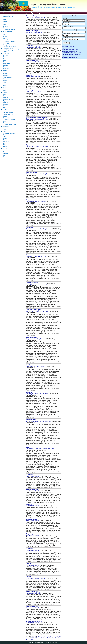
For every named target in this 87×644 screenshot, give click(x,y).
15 (54, 636)
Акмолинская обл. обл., (33, 61)
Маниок (5, 81)
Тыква (4, 130)
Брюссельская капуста (9, 30)
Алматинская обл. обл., (34, 535)
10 (45, 636)
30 (47, 638)
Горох (4, 35)
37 (27, 639)
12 (48, 636)
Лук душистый (7, 64)
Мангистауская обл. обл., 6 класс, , (40, 448)
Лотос (4, 60)
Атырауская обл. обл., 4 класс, (36, 338)
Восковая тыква (7, 33)
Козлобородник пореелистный (11, 50)
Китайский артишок (8, 48)
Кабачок (5, 38)
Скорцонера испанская (9, 120)
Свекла (5, 116)
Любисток (5, 72)
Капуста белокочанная (9, 40)
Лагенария (6, 55)
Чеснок (5, 147)
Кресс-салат (6, 53)
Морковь (5, 86)
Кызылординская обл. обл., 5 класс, (37, 118)
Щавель (5, 150)
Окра (4, 94)
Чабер (4, 143)
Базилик (5, 21)
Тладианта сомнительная (10, 125)
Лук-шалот (6, 70)
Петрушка (5, 103)
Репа (4, 111)
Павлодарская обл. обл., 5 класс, (36, 91)
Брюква (5, 28)
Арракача (5, 18)
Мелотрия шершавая (8, 84)
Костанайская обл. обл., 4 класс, (36, 201)
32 (51, 638)
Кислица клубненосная (9, 45)
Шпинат (5, 148)
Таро (4, 123)
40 (32, 639)
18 (60, 636)
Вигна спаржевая (7, 31)
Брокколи (5, 26)
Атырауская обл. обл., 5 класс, (36, 366)
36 (59, 638)
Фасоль (5, 135)
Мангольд (5, 79)
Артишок (5, 20)
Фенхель (5, 137)
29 (45, 638)
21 (30, 638)
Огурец (5, 92)
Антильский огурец (8, 16)
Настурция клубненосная (9, 89)
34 (55, 638)
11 (47, 636)
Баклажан (5, 23)
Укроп (4, 131)
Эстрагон (5, 153)
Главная (6, 13)
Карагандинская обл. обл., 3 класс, (37, 256)
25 (38, 638)
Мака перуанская (7, 77)
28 (44, 638)
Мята (4, 87)
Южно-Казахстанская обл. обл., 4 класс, (39, 420)
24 (36, 638)
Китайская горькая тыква (9, 47)
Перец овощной (7, 101)
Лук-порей (5, 67)
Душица (5, 36)
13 (50, 636)
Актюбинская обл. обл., (33, 490)
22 (32, 638)
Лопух (4, 59)
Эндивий (5, 152)
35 (57, 638)
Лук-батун (5, 65)
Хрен (4, 140)
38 (28, 639)
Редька (5, 109)
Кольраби (5, 52)
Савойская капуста (8, 113)
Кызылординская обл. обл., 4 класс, (37, 146)
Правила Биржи (37, 13)
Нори (4, 91)
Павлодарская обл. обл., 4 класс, (36, 283)
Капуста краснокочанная (9, 42)
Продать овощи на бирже (20, 13)
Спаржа (5, 121)
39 (30, 639)
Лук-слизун (6, 69)
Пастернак (6, 96)
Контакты (32, 642)
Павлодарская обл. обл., (34, 46)
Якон (4, 155)
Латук (4, 57)
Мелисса (5, 82)
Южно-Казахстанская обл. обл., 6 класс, (39, 173)
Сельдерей (6, 118)
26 (40, 638)
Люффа (5, 74)
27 (42, 638)
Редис (4, 108)
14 (52, 636)
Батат (4, 25)
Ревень (5, 106)
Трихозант (5, 128)
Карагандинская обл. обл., (34, 32)
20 (28, 638)
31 (49, 638)
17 (58, 636)
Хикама (5, 138)
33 (53, 638)
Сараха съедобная (8, 114)
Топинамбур (6, 126)
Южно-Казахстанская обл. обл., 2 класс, (39, 228)
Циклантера (6, 142)
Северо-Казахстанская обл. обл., (36, 17)
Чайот (4, 145)
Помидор (5, 104)
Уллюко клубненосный (9, 133)
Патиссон (5, 98)
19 (27, 638)
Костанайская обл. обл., (34, 505)
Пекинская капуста (8, 99)
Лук (4, 62)
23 (34, 638)
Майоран (5, 75)
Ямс (4, 157)
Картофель (6, 43)
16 (56, 636)
